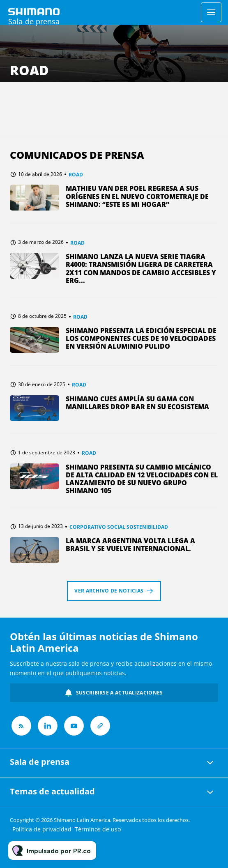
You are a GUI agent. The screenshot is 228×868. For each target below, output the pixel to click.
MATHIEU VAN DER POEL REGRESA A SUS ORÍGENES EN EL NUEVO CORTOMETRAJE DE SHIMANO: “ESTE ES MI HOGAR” (137, 196)
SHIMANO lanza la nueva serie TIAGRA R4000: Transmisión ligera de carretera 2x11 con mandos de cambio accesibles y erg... (141, 269)
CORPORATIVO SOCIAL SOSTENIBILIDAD (119, 527)
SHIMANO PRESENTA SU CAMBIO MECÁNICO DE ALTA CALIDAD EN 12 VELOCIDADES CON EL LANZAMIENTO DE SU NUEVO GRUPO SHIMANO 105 (142, 479)
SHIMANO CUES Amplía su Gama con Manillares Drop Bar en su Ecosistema (137, 403)
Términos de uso (98, 829)
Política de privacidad (42, 829)
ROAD (76, 175)
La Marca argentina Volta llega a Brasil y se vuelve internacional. (130, 545)
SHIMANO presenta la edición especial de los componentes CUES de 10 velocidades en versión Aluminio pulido (141, 338)
